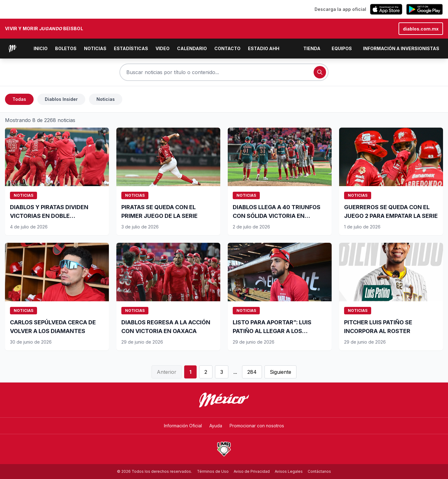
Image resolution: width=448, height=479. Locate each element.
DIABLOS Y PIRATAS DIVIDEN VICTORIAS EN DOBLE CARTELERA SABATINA (49, 216)
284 (252, 372)
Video (163, 48)
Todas (19, 99)
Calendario (192, 48)
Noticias (95, 48)
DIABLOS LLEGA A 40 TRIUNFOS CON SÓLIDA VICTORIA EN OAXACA (277, 216)
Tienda (312, 48)
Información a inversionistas (401, 48)
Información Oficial (183, 426)
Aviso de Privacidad (252, 471)
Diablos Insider (61, 99)
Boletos (66, 48)
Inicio (41, 48)
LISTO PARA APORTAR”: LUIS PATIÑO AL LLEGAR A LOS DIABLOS (272, 331)
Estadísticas (131, 48)
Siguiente (280, 372)
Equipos (342, 48)
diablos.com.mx (421, 29)
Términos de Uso (213, 471)
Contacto (227, 48)
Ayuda (216, 426)
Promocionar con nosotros (257, 426)
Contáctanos (319, 471)
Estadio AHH (264, 48)
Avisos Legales (289, 471)
